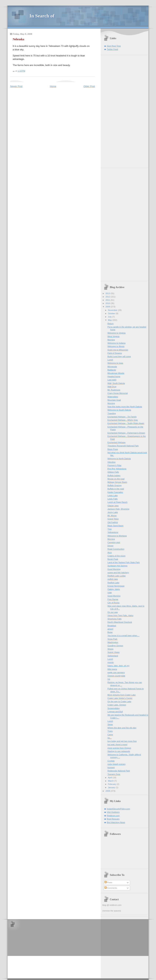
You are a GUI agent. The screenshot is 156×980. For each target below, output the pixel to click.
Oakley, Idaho (114, 589)
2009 (108, 307)
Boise (110, 632)
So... (110, 738)
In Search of (42, 16)
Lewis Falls (113, 499)
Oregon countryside (116, 676)
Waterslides (113, 397)
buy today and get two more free (122, 741)
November (113, 310)
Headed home (114, 376)
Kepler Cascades (115, 492)
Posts (108, 882)
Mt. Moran (112, 516)
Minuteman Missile (116, 373)
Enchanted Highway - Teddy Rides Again (126, 423)
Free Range (113, 599)
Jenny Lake (113, 512)
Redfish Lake (113, 583)
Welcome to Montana (117, 536)
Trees (110, 731)
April (110, 778)
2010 (108, 303)
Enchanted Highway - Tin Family (122, 417)
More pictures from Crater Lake (122, 695)
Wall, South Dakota (116, 383)
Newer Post (16, 86)
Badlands (112, 370)
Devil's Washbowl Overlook (120, 622)
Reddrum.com (113, 816)
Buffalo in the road (116, 489)
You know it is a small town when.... (123, 636)
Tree (110, 529)
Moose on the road (116, 479)
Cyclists (111, 761)
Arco (110, 552)
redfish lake (113, 579)
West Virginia (114, 336)
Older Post (89, 86)
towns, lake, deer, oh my (119, 666)
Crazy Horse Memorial (118, 393)
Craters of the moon (117, 556)
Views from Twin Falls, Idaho (120, 615)
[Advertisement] (113, 110)
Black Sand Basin (116, 526)
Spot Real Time (114, 46)
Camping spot (114, 542)
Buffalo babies (114, 475)
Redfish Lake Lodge (117, 576)
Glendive (112, 462)
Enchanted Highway (117, 442)
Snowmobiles (114, 708)
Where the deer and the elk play (122, 728)
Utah (110, 593)
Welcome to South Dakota (119, 410)
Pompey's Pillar (115, 465)
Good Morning (114, 569)
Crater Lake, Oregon (117, 705)
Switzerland (113, 656)
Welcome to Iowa (115, 363)
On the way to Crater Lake (119, 701)
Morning (111, 340)
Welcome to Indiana (116, 343)
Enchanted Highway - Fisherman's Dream (126, 433)
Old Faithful (113, 522)
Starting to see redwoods (119, 751)
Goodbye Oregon (115, 646)
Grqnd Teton (113, 519)
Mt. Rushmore (114, 390)
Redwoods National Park (119, 771)
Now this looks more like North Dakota (125, 407)
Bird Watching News (116, 822)
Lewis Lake (113, 496)
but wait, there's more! (118, 744)
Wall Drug (112, 387)
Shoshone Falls (115, 619)
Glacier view (113, 506)
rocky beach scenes (117, 764)
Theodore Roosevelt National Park (123, 446)
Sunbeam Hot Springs (118, 566)
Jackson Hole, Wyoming (118, 509)
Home (53, 86)
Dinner (111, 546)
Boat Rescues (113, 819)
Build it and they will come (119, 356)
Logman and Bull (115, 712)
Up (109, 679)
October (112, 313)
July (110, 317)
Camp (110, 735)
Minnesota (112, 367)
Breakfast (112, 626)
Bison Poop (113, 449)
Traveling (112, 413)
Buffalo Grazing (115, 485)
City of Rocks (114, 603)
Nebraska (18, 39)
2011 (108, 300)
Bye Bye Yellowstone (117, 469)
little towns (112, 669)
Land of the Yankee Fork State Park (124, 562)
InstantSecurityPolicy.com (118, 809)
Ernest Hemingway (116, 586)
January (112, 787)
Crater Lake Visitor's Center (120, 698)
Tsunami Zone (114, 774)
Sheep (111, 649)
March (111, 781)
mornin (111, 662)
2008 (108, 791)
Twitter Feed (112, 49)
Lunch (110, 360)
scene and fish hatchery (118, 572)
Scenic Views (114, 652)
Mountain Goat (114, 400)
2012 (108, 297)
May (110, 320)
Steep (110, 724)
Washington (113, 642)
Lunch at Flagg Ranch (118, 502)
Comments (111, 888)
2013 (108, 293)
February (112, 784)
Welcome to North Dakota (119, 459)
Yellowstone (113, 532)
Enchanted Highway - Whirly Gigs (123, 420)
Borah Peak (113, 559)
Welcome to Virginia (117, 333)
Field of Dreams (115, 353)
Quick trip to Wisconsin (118, 350)
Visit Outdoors (113, 812)
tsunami (111, 767)
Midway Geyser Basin (117, 482)
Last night (112, 380)
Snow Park (112, 639)
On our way (113, 612)
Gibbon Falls (113, 472)
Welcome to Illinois (116, 346)
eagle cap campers (116, 672)
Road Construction (116, 549)
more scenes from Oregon (119, 748)
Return (111, 324)
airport (110, 629)
